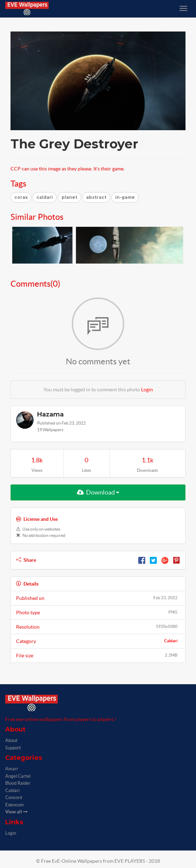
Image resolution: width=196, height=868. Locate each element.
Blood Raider (18, 783)
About (11, 740)
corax (21, 197)
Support (13, 748)
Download (98, 492)
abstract (96, 197)
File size (98, 655)
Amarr (12, 769)
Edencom (15, 805)
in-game (125, 197)
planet (69, 197)
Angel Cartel (18, 776)
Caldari (171, 641)
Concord (14, 797)
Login (147, 390)
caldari (45, 197)
